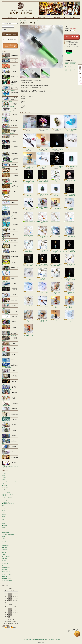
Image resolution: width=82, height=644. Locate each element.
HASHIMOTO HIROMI (10, 387)
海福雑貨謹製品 (10, 56)
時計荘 (10, 355)
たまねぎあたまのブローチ (56, 288)
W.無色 (10, 463)
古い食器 (10, 61)
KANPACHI (10, 252)
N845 (10, 230)
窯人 (10, 236)
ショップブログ (41, 18)
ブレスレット (5, 488)
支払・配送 (28, 639)
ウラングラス (10, 77)
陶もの (4, 523)
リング (4, 490)
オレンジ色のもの (6, 556)
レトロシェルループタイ (29, 142)
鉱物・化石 (10, 126)
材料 (3, 530)
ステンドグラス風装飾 (10, 160)
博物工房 (10, 382)
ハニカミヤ (10, 393)
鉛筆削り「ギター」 (56, 316)
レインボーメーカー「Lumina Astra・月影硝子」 (42, 177)
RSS (7, 627)
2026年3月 (4, 477)
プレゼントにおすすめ (7, 581)
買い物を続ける (73, 45)
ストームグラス (10, 170)
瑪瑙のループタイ (42, 301)
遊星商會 (10, 436)
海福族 (4, 537)
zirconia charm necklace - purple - (29, 218)
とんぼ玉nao (10, 360)
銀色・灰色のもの (6, 568)
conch (10, 295)
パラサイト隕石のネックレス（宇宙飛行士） (57, 160)
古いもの (10, 72)
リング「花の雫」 (56, 231)
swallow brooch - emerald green (56, 176)
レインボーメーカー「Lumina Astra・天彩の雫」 (29, 177)
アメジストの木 (43, 123)
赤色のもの (5, 543)
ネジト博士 (10, 377)
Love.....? (10, 452)
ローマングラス (10, 121)
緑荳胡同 (10, 447)
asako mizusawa (10, 198)
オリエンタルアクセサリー (10, 104)
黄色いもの (5, 548)
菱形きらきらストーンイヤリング (69, 260)
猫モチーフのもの (6, 576)
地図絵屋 (10, 339)
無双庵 (10, 425)
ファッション (5, 508)
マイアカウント (10, 21)
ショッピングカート (73, 18)
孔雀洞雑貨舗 (10, 268)
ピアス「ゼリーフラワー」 (69, 316)
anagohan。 (10, 203)
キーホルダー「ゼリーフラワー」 (56, 274)
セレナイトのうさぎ (29, 123)
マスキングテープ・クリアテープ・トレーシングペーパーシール (10, 148)
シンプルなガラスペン (34, 20)
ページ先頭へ (77, 634)
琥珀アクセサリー (10, 94)
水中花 (10, 192)
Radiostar (10, 442)
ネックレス (5, 485)
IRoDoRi (10, 219)
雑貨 (10, 137)
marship (10, 409)
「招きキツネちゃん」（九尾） (56, 302)
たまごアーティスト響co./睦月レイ (10, 333)
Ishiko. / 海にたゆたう (10, 208)
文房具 (10, 142)
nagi (10, 371)
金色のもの (5, 565)
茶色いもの (5, 559)
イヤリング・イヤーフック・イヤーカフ (10, 483)
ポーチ (4, 510)
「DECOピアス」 (71, 141)
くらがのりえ (10, 279)
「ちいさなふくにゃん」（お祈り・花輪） (43, 142)
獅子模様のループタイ (42, 232)
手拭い (4, 506)
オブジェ (4, 515)
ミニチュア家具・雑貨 (10, 181)
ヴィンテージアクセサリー (10, 83)
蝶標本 (10, 165)
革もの (4, 528)
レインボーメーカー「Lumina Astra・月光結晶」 (56, 247)
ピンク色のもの (5, 554)
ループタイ (5, 500)
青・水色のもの (5, 545)
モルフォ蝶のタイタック (43, 160)
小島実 (10, 284)
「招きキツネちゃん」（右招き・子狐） (29, 330)
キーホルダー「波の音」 (42, 246)
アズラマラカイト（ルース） (71, 160)
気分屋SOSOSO (10, 257)
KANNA (10, 246)
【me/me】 (10, 431)
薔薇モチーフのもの (6, 579)
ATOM (13, 627)
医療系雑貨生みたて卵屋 (10, 214)
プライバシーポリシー (50, 639)
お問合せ (57, 18)
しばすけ (10, 306)
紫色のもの (5, 552)
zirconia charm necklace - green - (56, 218)
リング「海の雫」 (29, 287)
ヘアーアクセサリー (6, 492)
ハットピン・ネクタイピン (8, 498)
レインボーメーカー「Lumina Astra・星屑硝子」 (57, 142)
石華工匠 (10, 322)
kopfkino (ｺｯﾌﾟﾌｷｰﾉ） (10, 290)
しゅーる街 (10, 317)
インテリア (5, 541)
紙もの (4, 519)
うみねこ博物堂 (10, 225)
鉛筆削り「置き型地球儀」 (42, 204)
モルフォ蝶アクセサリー (10, 99)
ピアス (4, 480)
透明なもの (5, 570)
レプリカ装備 (10, 154)
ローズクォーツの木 (69, 176)
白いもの (4, 561)
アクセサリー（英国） (10, 110)
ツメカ (10, 349)
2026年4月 (4, 475)
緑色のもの (5, 550)
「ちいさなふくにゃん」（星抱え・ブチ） (29, 160)
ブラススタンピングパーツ (10, 187)
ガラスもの (5, 526)
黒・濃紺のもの (5, 563)
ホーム (9, 18)
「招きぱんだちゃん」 (56, 204)
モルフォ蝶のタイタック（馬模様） (69, 204)
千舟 (10, 344)
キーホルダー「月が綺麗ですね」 (29, 246)
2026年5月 (4, 473)
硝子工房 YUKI (10, 241)
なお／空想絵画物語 (10, 366)
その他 (4, 539)
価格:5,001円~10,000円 (70, 70)
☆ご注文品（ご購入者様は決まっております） (10, 467)
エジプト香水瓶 (10, 176)
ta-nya (10, 328)
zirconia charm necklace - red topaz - (42, 218)
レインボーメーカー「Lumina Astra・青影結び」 (69, 275)
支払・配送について (25, 18)
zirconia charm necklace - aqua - (69, 218)
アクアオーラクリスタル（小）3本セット (71, 123)
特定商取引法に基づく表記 (73, 46)
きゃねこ (10, 263)
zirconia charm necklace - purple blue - (29, 232)
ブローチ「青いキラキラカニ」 (29, 274)
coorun (10, 274)
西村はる (10, 398)
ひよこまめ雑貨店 (10, 404)
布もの (4, 521)
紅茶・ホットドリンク (10, 66)
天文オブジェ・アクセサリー (10, 132)
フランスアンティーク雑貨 (8, 534)
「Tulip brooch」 (57, 123)
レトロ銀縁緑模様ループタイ (29, 204)
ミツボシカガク (10, 420)
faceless (10, 458)
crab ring (29, 301)
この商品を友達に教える (73, 43)
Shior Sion (10, 301)
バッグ (4, 512)
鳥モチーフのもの (6, 572)
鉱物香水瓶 (10, 115)
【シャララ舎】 (10, 311)
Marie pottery (10, 415)
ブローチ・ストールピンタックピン (7, 495)
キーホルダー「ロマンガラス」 (42, 274)
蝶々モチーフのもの (6, 574)
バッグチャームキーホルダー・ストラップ (8, 503)
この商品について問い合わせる (73, 41)
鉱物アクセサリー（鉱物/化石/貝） (10, 88)
